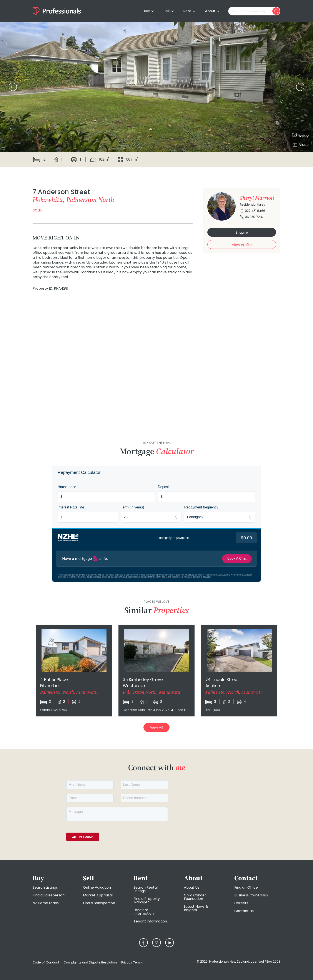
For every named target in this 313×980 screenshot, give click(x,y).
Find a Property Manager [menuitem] (147, 900)
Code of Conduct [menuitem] (46, 962)
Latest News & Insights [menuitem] (196, 908)
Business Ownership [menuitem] (251, 895)
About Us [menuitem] (192, 887)
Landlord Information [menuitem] (144, 912)
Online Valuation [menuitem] (97, 887)
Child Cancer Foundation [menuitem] (195, 897)
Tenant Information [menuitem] (150, 921)
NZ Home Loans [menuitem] (46, 903)
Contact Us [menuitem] (244, 911)
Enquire (242, 232)
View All (156, 727)
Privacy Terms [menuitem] (132, 962)
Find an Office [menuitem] (246, 887)
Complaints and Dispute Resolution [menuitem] (90, 962)
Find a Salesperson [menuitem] (49, 895)
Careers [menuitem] (241, 903)
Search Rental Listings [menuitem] (146, 889)
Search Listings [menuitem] (45, 887)
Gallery (300, 135)
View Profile (242, 245)
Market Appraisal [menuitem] (98, 895)
